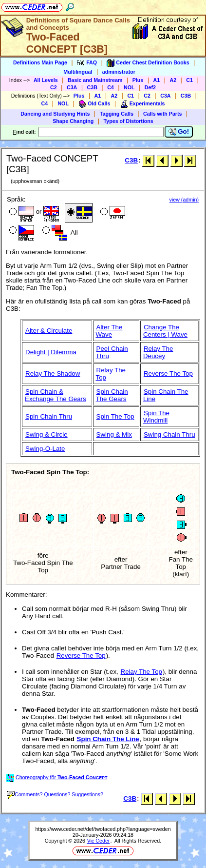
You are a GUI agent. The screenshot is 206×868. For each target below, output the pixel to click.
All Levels (46, 80)
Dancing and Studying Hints (55, 114)
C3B (92, 87)
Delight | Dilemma (51, 352)
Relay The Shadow (53, 373)
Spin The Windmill (156, 417)
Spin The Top (115, 416)
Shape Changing (73, 121)
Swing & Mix (114, 434)
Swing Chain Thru (169, 434)
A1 (157, 80)
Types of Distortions (129, 121)
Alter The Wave (109, 331)
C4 (111, 87)
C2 (54, 87)
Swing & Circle (47, 434)
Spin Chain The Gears (112, 395)
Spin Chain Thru (49, 416)
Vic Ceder (99, 841)
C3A (72, 87)
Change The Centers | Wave (165, 331)
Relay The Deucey (158, 352)
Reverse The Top (168, 373)
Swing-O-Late (45, 449)
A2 (173, 80)
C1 (189, 80)
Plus (138, 80)
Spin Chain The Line (108, 739)
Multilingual (78, 72)
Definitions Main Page (40, 62)
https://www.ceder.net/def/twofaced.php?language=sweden (103, 829)
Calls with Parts (162, 114)
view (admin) (184, 200)
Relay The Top (141, 672)
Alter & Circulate (49, 331)
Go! (179, 132)
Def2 (150, 87)
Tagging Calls (117, 114)
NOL (129, 87)
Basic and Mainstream (95, 80)
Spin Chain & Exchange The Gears (56, 395)
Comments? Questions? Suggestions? (55, 794)
